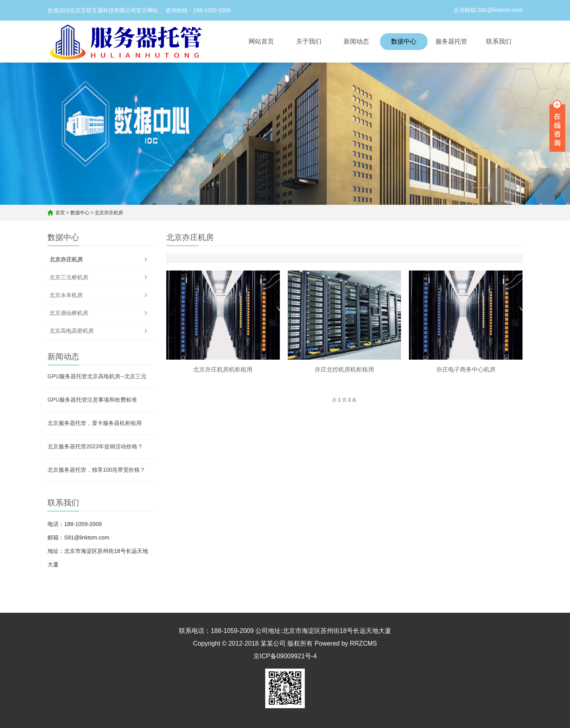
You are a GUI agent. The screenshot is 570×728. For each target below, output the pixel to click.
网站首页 (261, 41)
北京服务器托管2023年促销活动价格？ (95, 446)
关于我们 (309, 41)
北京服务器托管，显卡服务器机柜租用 (95, 423)
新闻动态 (356, 41)
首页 (60, 213)
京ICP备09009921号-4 (285, 656)
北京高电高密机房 (72, 331)
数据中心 (404, 41)
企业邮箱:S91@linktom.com (488, 10)
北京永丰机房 (66, 295)
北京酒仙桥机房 (69, 313)
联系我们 (499, 41)
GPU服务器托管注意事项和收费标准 (92, 400)
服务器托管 (451, 41)
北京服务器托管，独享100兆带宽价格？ (96, 470)
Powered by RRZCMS (345, 643)
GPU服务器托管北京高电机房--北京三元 (97, 376)
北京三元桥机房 (69, 277)
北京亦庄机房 (109, 213)
